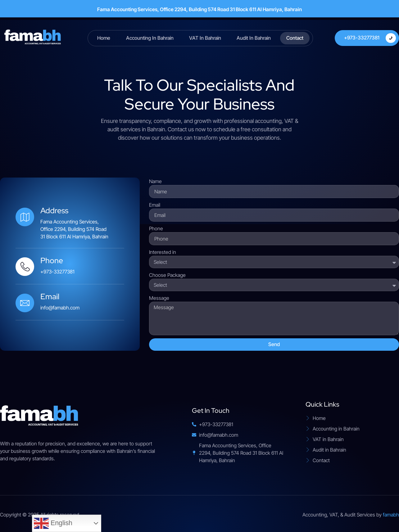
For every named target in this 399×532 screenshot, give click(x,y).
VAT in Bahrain (205, 38)
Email (155, 205)
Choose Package (167, 275)
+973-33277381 (370, 38)
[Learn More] (70, 266)
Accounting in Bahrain (150, 38)
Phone (156, 228)
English (53, 523)
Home (104, 38)
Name (155, 181)
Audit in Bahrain (254, 38)
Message (159, 298)
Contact (295, 38)
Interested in (163, 252)
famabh (391, 515)
